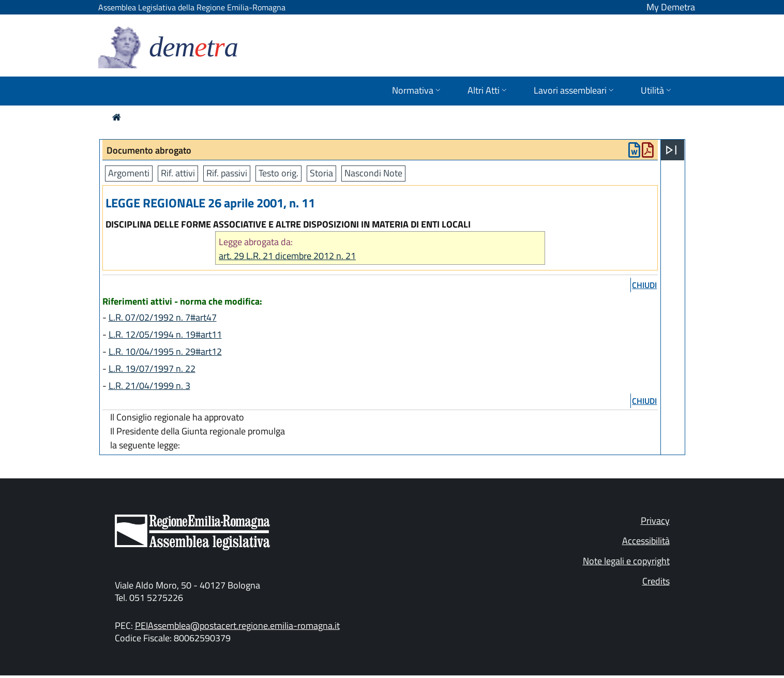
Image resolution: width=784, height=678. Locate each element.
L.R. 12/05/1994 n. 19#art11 (165, 334)
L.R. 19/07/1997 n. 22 (152, 368)
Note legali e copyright (626, 561)
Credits (656, 581)
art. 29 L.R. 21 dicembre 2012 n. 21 (287, 256)
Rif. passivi (227, 173)
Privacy (655, 521)
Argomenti (129, 173)
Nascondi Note (373, 173)
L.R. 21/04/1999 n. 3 (149, 386)
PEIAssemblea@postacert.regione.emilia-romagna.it (237, 626)
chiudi (644, 285)
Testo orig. (278, 173)
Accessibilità (646, 541)
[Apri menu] (671, 150)
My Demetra (671, 7)
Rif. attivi (178, 173)
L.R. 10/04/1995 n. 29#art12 (165, 351)
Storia (321, 173)
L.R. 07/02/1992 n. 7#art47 (163, 317)
